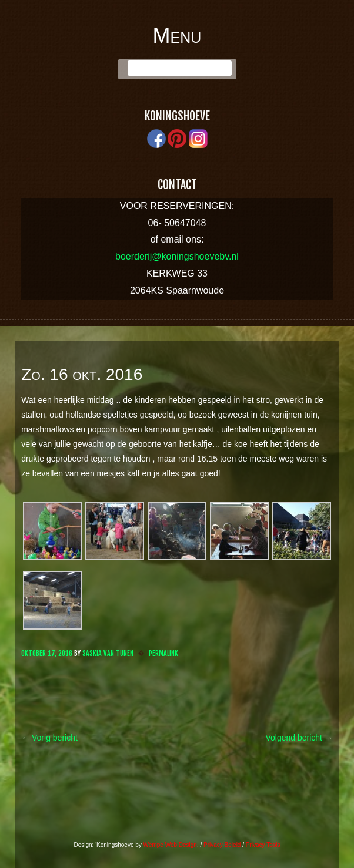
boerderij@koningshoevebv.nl (177, 256)
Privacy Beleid (222, 845)
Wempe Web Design (170, 845)
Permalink (163, 653)
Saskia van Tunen (108, 653)
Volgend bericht (299, 738)
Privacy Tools (263, 845)
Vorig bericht (49, 738)
